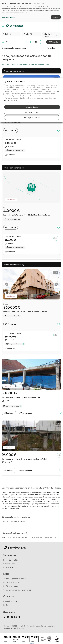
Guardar (55, 42)
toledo (7, 34)
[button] (7, 284)
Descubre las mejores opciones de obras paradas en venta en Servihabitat (29, 537)
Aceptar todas (32, 107)
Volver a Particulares (9, 17)
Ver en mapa (26, 413)
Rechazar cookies (32, 112)
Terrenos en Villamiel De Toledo (13, 522)
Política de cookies (10, 100)
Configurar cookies (32, 118)
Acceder (56, 17)
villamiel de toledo (50, 35)
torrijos (28, 34)
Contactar (12, 131)
